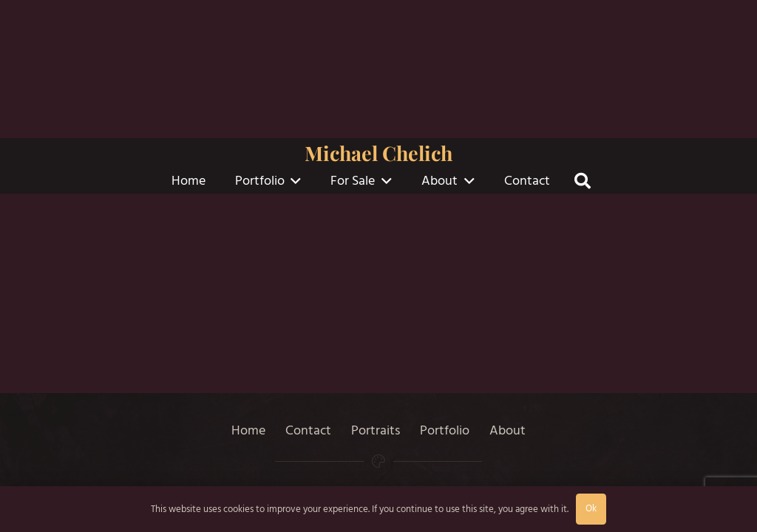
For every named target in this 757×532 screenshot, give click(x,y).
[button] (293, 181)
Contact (308, 430)
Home (248, 430)
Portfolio (445, 430)
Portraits (376, 430)
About (508, 430)
